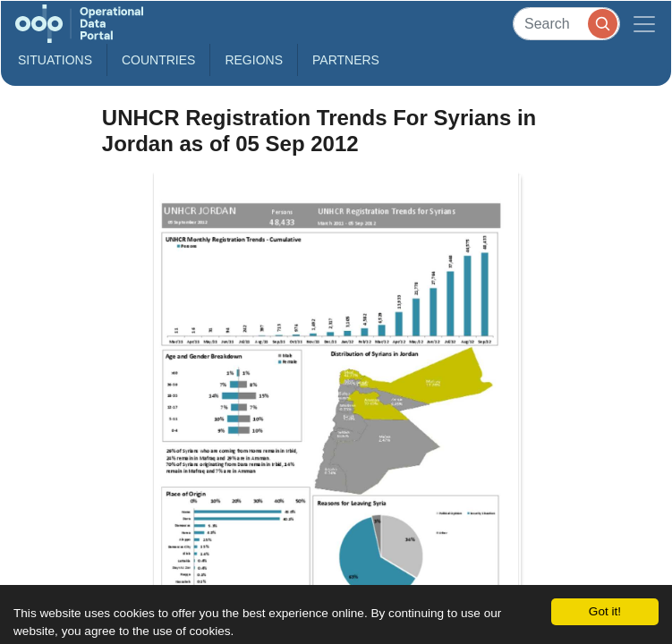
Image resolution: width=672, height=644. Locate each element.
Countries (158, 60)
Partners (346, 60)
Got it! (605, 611)
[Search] (566, 24)
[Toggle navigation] (644, 24)
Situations (55, 60)
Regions (254, 60)
